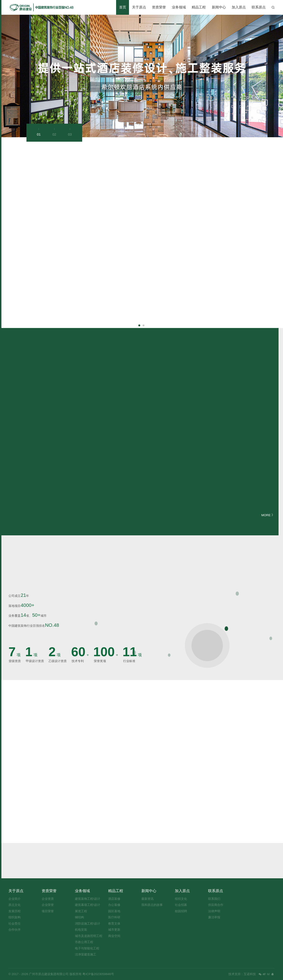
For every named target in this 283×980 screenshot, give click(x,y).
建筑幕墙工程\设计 (88, 905)
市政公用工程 (84, 942)
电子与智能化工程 (87, 948)
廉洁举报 (214, 917)
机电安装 (81, 930)
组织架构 (15, 917)
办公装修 (114, 905)
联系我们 (214, 899)
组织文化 (181, 899)
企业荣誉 (48, 905)
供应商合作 (216, 905)
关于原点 (139, 7)
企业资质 (48, 899)
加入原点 (239, 7)
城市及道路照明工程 (89, 936)
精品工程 (199, 7)
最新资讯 (147, 899)
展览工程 (81, 911)
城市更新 (114, 930)
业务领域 (179, 7)
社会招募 (181, 905)
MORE (268, 515)
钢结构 (79, 917)
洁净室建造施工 (86, 954)
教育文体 (114, 924)
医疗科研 (114, 917)
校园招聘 (181, 911)
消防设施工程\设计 (88, 924)
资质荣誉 (159, 7)
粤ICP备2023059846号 (98, 974)
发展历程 (15, 911)
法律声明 (214, 911)
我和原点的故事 (152, 905)
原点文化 (15, 905)
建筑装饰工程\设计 (88, 899)
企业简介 (15, 899)
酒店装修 (114, 899)
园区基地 (114, 911)
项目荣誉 (48, 911)
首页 (123, 7)
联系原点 (259, 7)
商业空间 (114, 936)
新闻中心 (219, 7)
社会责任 (15, 924)
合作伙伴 (15, 930)
